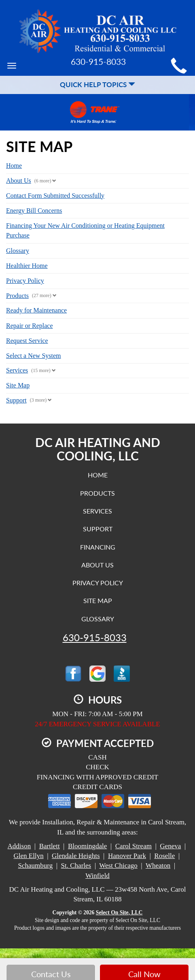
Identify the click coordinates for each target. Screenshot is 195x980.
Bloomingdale (87, 846)
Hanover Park (127, 856)
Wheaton (158, 866)
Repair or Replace (30, 326)
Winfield (97, 876)
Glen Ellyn (29, 856)
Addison (19, 846)
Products (17, 296)
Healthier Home (27, 266)
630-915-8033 (95, 638)
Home (14, 166)
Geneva (170, 846)
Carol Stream (134, 846)
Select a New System (34, 356)
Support (16, 400)
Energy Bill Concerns (34, 211)
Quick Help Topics (97, 85)
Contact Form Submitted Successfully (55, 196)
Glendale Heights (76, 856)
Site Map (18, 385)
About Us (19, 181)
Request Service (27, 341)
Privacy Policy (25, 281)
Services (17, 370)
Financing (98, 547)
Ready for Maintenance (36, 310)
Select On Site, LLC (119, 913)
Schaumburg (36, 866)
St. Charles (76, 866)
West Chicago (118, 866)
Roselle (164, 856)
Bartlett (50, 846)
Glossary (18, 251)
